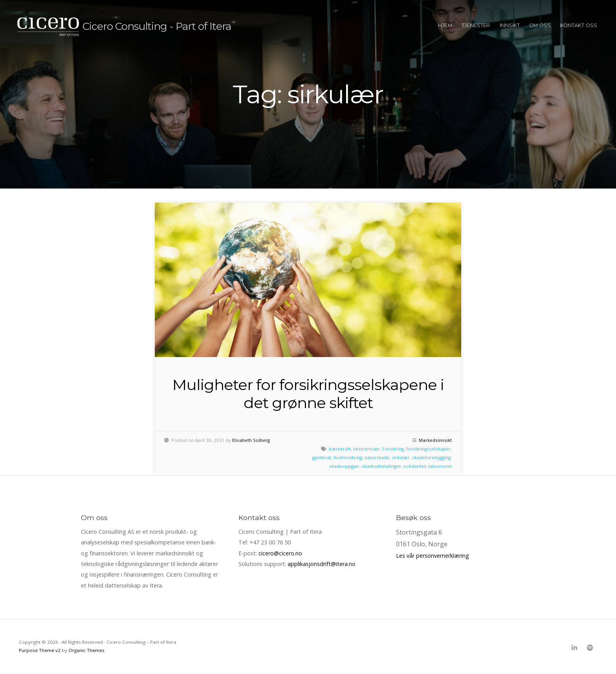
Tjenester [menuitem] (476, 25)
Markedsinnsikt (435, 440)
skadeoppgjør (344, 466)
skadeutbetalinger (381, 466)
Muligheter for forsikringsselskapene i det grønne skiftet (308, 394)
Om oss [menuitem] (540, 25)
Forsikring (393, 449)
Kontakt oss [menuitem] (579, 25)
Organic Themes (86, 650)
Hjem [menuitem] (445, 25)
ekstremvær (367, 449)
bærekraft (340, 449)
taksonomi (440, 466)
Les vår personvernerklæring (433, 556)
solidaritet (415, 466)
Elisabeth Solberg (251, 440)
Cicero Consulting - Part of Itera (164, 26)
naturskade (377, 457)
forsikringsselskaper (428, 449)
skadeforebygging (431, 457)
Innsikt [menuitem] (510, 25)
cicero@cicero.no (280, 553)
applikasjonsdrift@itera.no (322, 564)
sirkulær (401, 457)
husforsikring (348, 457)
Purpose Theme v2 (40, 650)
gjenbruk (322, 457)
